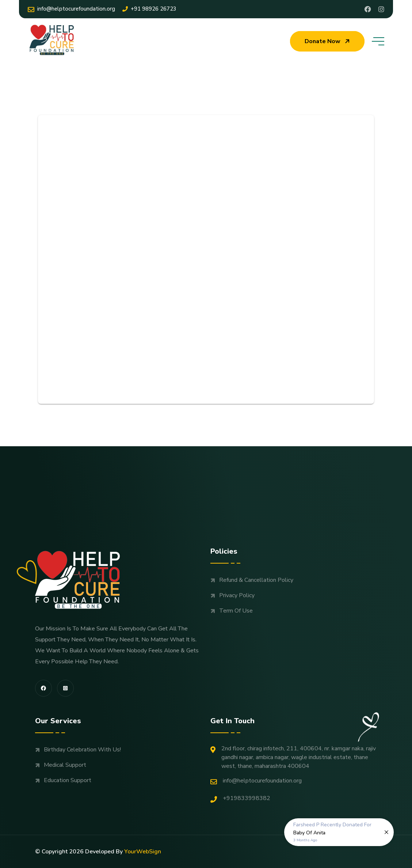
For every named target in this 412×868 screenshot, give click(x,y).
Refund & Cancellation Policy (256, 580)
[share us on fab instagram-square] (65, 688)
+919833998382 (240, 798)
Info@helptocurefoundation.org (71, 9)
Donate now (328, 41)
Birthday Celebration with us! (82, 750)
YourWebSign (143, 852)
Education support (68, 780)
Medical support (65, 765)
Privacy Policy (237, 595)
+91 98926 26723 (149, 9)
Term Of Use (236, 611)
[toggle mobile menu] (378, 41)
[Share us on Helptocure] (381, 9)
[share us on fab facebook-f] (43, 688)
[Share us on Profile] (368, 9)
